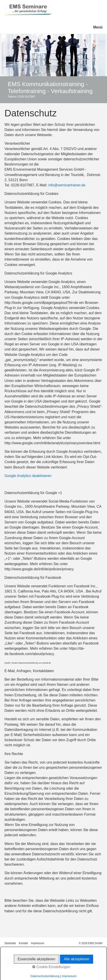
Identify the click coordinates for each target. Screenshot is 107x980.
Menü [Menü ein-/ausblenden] (98, 27)
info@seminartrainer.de (67, 185)
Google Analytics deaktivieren (28, 476)
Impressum (37, 943)
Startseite (10, 943)
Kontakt (23, 943)
